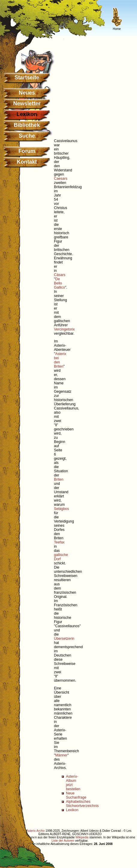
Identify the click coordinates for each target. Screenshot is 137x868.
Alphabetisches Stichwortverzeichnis (82, 804)
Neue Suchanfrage (76, 795)
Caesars (61, 179)
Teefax (59, 542)
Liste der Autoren (63, 841)
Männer (61, 755)
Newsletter (27, 103)
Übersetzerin (64, 639)
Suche (27, 136)
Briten (59, 479)
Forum (27, 151)
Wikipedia (82, 837)
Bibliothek (27, 125)
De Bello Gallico (60, 283)
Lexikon (72, 810)
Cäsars (60, 275)
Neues (27, 93)
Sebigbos (61, 509)
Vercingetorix (64, 329)
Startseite (27, 77)
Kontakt (27, 162)
